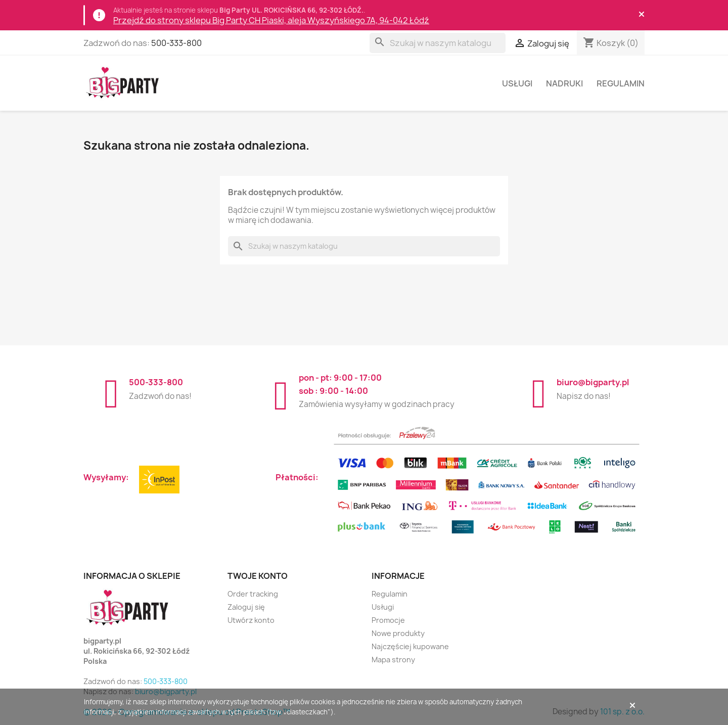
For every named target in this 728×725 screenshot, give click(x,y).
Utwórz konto (251, 620)
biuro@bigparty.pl (593, 382)
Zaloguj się (246, 607)
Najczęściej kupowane (410, 646)
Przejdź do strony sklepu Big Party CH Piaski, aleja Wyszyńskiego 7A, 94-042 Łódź (271, 20)
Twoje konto (258, 576)
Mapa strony (393, 660)
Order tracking (253, 594)
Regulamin (621, 83)
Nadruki (564, 83)
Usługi (517, 83)
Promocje (388, 620)
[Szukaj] (438, 43)
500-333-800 (176, 43)
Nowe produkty (398, 633)
